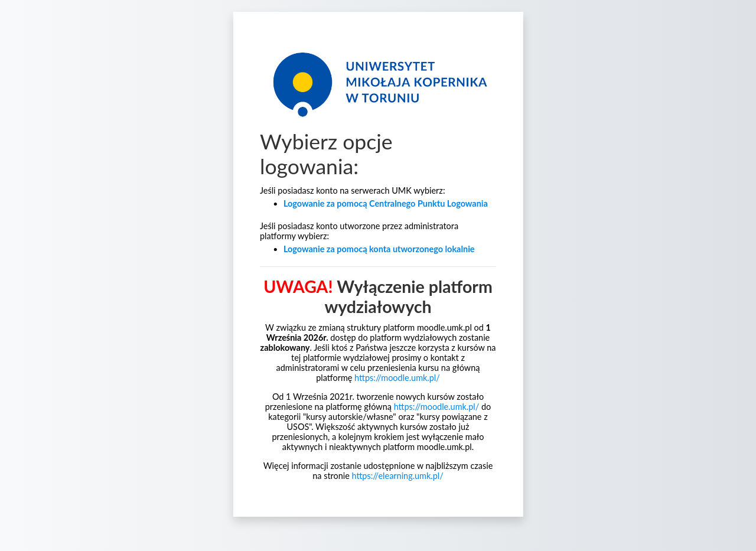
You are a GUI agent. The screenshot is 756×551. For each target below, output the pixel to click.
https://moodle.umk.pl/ (397, 378)
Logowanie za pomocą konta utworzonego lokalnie (379, 249)
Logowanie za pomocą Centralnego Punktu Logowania (386, 203)
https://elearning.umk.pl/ (398, 476)
